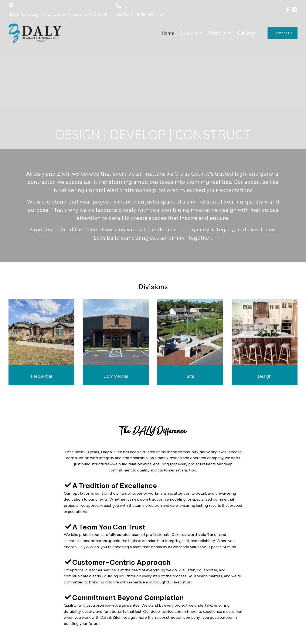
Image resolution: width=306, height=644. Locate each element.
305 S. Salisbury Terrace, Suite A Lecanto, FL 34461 (58, 14)
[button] (288, 10)
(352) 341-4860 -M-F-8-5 (141, 14)
